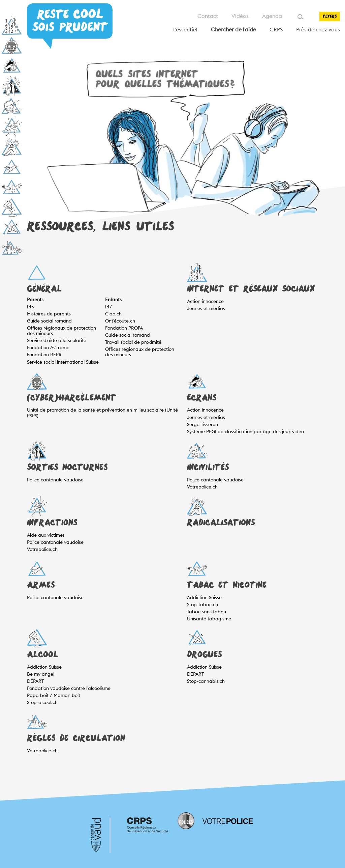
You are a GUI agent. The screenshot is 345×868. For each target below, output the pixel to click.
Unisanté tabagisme (209, 619)
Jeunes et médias (206, 308)
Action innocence (205, 301)
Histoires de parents (49, 314)
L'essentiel (185, 30)
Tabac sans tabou (207, 612)
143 (30, 307)
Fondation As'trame (48, 347)
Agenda (272, 16)
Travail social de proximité (133, 342)
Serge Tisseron (202, 424)
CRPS (276, 30)
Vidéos (240, 16)
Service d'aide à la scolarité (57, 340)
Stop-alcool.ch (42, 702)
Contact (208, 16)
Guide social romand (49, 321)
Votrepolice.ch (202, 487)
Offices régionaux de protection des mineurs (61, 331)
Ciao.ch (113, 314)
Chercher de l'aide (233, 30)
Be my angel (41, 674)
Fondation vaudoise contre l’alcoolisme (69, 688)
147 (108, 307)
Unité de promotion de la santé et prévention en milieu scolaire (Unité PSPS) (102, 413)
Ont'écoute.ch (120, 321)
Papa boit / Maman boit (54, 695)
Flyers (330, 16)
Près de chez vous (318, 30)
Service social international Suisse (63, 362)
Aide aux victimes (46, 535)
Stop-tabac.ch (202, 605)
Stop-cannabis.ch (206, 681)
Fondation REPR (44, 355)
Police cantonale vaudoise (55, 480)
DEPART (35, 681)
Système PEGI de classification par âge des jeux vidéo (245, 431)
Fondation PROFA (124, 328)
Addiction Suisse (204, 597)
